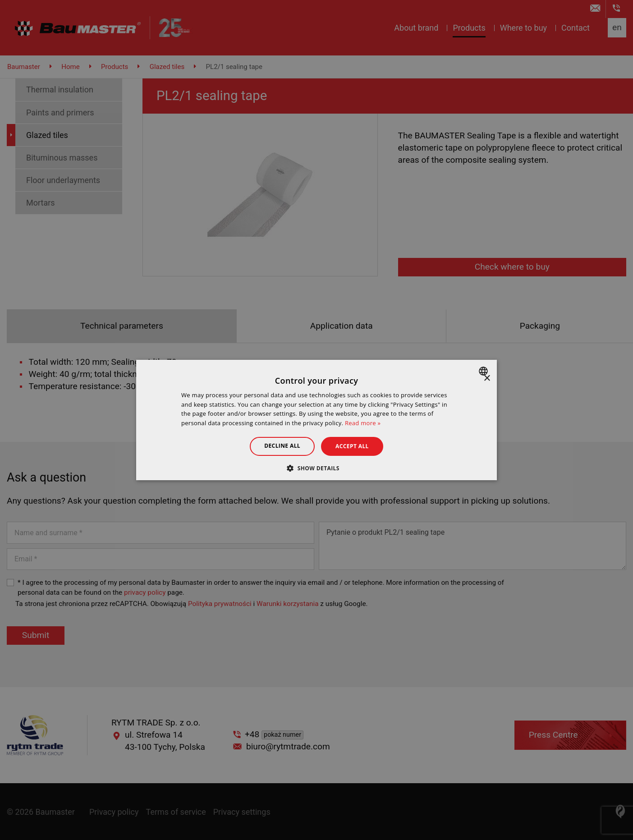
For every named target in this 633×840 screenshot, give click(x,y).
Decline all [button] (282, 446)
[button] (316, 468)
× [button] (487, 379)
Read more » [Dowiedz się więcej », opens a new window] (363, 423)
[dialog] (316, 420)
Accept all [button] (352, 446)
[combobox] (484, 371)
